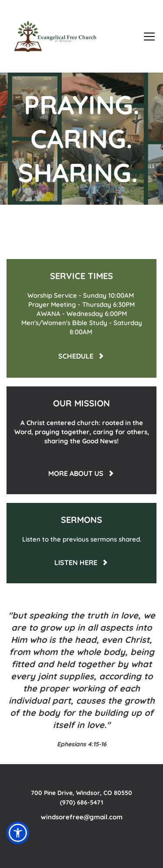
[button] (149, 36)
